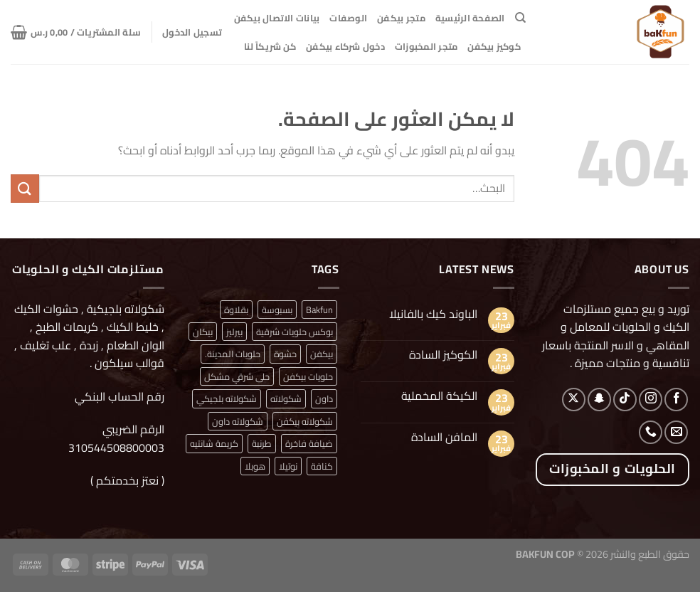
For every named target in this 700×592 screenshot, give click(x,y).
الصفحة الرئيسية (470, 18)
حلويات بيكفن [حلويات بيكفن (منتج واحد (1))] (308, 376)
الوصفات (348, 18)
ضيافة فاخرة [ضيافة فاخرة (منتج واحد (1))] (309, 443)
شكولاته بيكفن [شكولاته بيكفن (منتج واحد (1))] (305, 421)
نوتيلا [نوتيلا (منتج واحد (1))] (288, 466)
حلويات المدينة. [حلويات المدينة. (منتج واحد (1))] (233, 354)
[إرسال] (25, 188)
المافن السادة (444, 437)
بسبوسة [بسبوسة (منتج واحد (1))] (277, 310)
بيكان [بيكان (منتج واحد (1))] (203, 332)
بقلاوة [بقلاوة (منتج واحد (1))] (236, 310)
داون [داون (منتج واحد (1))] (324, 398)
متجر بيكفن (401, 18)
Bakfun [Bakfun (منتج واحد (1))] (319, 310)
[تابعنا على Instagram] (651, 400)
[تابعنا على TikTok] (625, 400)
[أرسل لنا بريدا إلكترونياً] (676, 432)
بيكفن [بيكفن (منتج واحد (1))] (322, 354)
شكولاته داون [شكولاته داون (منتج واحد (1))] (238, 421)
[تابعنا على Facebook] (676, 400)
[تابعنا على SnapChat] (599, 400)
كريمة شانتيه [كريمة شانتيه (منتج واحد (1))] (214, 443)
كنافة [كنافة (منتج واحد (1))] (322, 466)
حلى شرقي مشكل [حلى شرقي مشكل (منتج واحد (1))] (237, 376)
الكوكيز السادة (443, 355)
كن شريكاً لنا (270, 46)
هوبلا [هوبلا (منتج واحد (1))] (255, 466)
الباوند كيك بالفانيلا (433, 314)
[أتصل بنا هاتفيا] (651, 432)
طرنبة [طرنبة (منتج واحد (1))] (262, 443)
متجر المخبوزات (426, 46)
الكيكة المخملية (439, 396)
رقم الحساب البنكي (118, 396)
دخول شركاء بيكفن (345, 46)
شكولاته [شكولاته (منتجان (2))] (286, 398)
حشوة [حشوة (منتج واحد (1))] (285, 354)
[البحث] (520, 18)
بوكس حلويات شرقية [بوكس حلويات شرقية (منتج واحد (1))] (295, 332)
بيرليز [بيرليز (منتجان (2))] (234, 332)
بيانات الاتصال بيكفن (277, 18)
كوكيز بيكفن (494, 46)
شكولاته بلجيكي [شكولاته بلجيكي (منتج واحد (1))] (227, 398)
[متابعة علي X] (574, 400)
